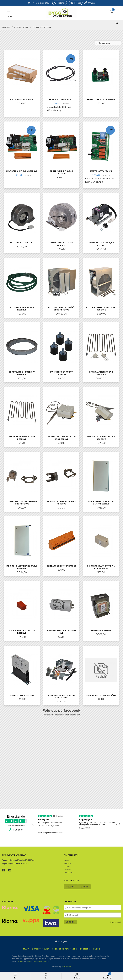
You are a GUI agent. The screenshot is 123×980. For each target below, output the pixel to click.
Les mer (20, 963)
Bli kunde (67, 865)
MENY (9, 13)
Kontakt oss (68, 874)
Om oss (92, 3)
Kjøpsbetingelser (40, 950)
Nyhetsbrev (85, 950)
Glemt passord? (115, 924)
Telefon (61, 3)
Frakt (26, 950)
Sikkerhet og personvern (64, 950)
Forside (66, 862)
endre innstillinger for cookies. (38, 963)
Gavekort (67, 871)
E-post (78, 3)
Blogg (97, 950)
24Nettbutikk (66, 968)
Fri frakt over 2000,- (41, 3)
